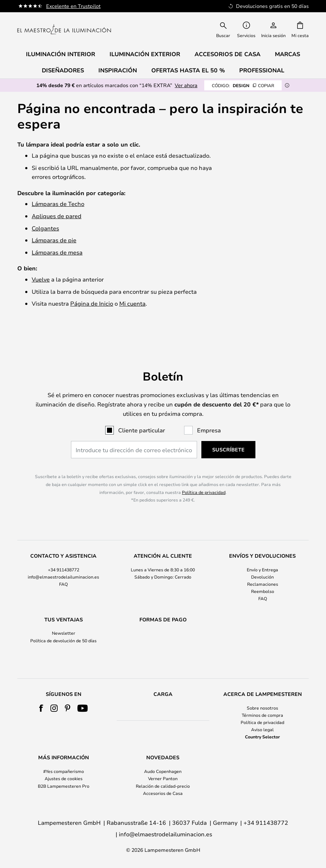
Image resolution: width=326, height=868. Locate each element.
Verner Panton (163, 778)
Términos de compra (262, 715)
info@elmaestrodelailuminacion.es (63, 563)
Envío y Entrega (262, 556)
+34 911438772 (64, 556)
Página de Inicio (92, 303)
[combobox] (223, 29)
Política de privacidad (204, 478)
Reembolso (263, 577)
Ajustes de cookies (64, 778)
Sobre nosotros (262, 708)
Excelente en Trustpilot (73, 6)
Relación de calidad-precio (163, 786)
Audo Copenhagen (163, 771)
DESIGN (243, 85)
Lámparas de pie (54, 240)
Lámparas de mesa (57, 252)
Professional (262, 70)
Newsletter (64, 620)
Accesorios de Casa (163, 793)
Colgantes (45, 228)
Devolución (262, 563)
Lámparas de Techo (58, 204)
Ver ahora (186, 85)
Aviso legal (262, 729)
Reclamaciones (263, 570)
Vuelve (41, 279)
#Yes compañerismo (64, 771)
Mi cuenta (132, 303)
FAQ (63, 570)
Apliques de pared (57, 216)
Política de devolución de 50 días (63, 627)
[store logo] (64, 29)
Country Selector (262, 737)
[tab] (63, 564)
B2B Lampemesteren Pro (64, 786)
